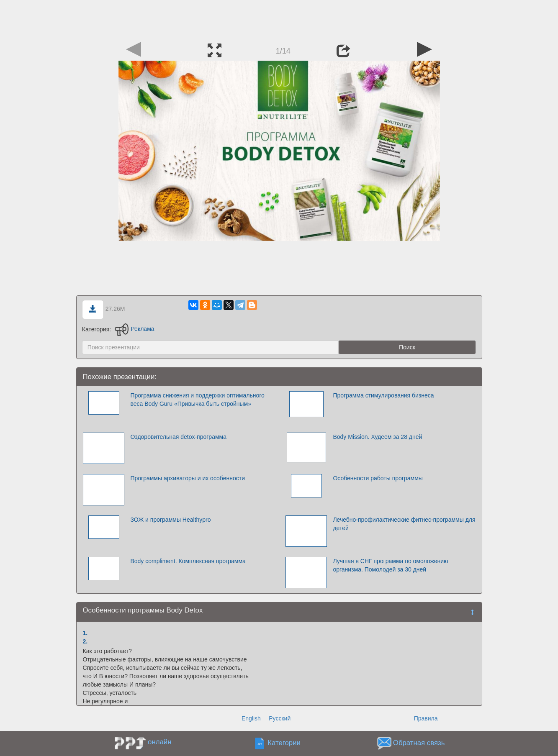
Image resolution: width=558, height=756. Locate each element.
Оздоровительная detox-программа (178, 437)
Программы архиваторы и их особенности (188, 478)
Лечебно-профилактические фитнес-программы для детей (404, 524)
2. (85, 641)
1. (85, 633)
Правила (426, 718)
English (251, 718)
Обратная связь (419, 743)
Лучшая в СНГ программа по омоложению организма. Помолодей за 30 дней (390, 565)
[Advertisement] (279, 19)
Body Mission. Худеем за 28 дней (377, 437)
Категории (284, 743)
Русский (280, 718)
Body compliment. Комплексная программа (188, 561)
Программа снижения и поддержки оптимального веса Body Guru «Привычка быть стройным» (197, 400)
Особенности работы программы (378, 478)
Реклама (135, 329)
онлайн (159, 742)
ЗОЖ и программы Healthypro (170, 520)
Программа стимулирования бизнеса (383, 395)
